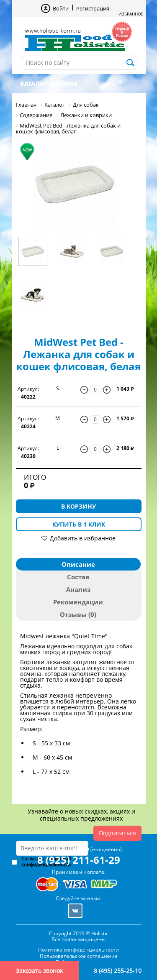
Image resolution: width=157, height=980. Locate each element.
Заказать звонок (39, 971)
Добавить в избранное (83, 538)
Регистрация (93, 8)
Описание (78, 564)
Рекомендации (78, 602)
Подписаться (117, 833)
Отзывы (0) (78, 614)
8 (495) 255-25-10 (118, 971)
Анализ (78, 589)
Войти (61, 8)
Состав (78, 577)
